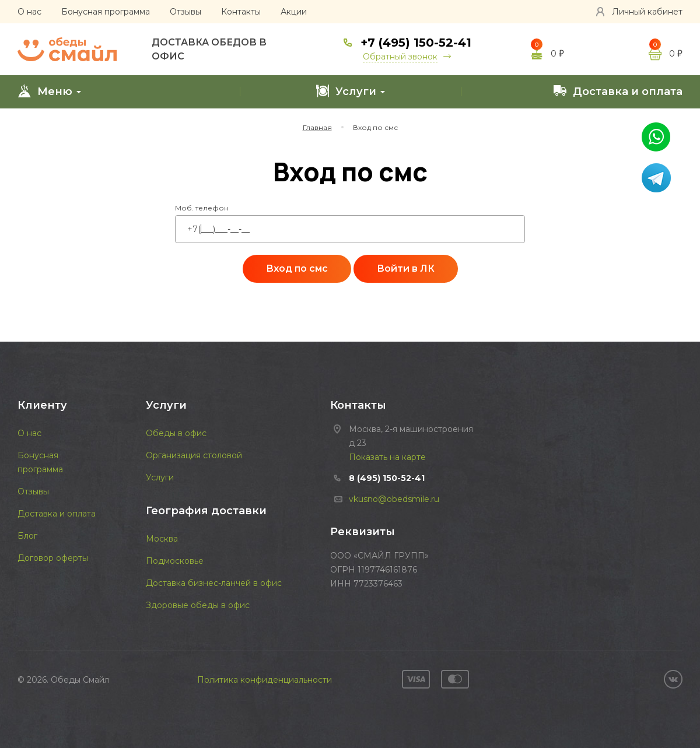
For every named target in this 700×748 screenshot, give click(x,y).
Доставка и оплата (618, 91)
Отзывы (185, 12)
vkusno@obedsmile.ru (394, 499)
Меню (49, 91)
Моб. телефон (202, 208)
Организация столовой (194, 455)
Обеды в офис (176, 433)
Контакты (241, 12)
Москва (162, 539)
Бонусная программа (106, 12)
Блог (27, 536)
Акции (294, 12)
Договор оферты (53, 558)
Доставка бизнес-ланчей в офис (214, 583)
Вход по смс (297, 268)
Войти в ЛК (406, 268)
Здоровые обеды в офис (198, 605)
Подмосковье (175, 561)
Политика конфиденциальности (265, 680)
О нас (29, 12)
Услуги (350, 91)
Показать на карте (387, 457)
